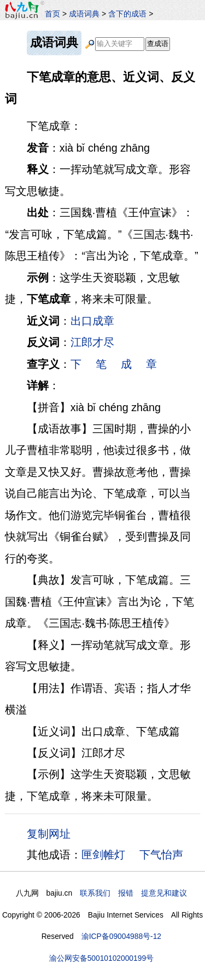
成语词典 (84, 14)
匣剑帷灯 (103, 855)
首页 (52, 14)
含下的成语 (127, 14)
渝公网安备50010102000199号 (101, 958)
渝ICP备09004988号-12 (121, 936)
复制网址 (52, 833)
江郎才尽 (92, 342)
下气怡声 (161, 855)
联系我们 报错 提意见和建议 (133, 893)
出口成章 (92, 321)
